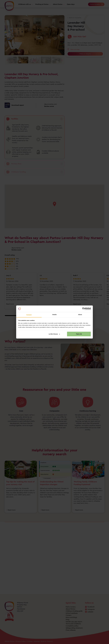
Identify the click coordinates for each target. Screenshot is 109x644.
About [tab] (80, 314)
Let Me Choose (54, 334)
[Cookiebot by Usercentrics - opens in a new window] (83, 309)
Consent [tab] (29, 315)
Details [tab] (54, 314)
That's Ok (79, 334)
